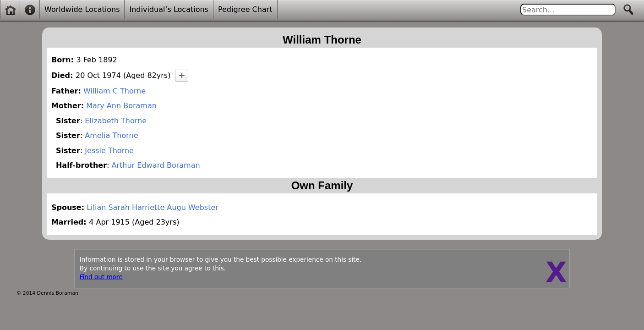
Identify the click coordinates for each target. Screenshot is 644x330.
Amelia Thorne (111, 135)
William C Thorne (115, 91)
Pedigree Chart (245, 9)
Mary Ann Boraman (121, 106)
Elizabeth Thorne (116, 121)
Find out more (101, 277)
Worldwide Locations (82, 9)
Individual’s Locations (169, 9)
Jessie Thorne (109, 151)
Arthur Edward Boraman (156, 165)
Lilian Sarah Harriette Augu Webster (153, 207)
